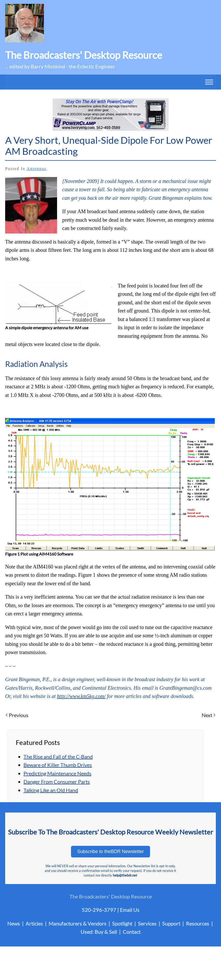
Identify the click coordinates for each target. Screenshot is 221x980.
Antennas (36, 169)
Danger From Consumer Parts (57, 782)
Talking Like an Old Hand (51, 790)
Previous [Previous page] (17, 715)
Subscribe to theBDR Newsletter (110, 852)
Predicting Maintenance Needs (57, 773)
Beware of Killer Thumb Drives (58, 765)
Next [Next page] (208, 715)
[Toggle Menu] (209, 82)
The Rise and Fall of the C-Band (58, 757)
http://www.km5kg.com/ (81, 696)
